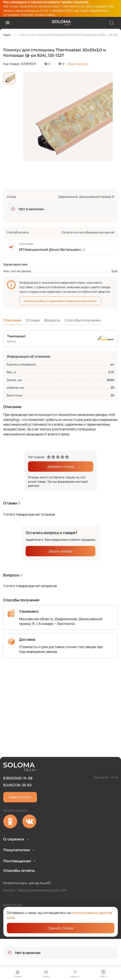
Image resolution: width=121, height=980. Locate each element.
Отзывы (33, 320)
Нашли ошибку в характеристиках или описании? (60, 301)
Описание (12, 320)
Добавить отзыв (61, 467)
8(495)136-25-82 (17, 762)
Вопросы (52, 320)
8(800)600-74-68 (18, 755)
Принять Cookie (60, 928)
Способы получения (83, 320)
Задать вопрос (78, 64)
